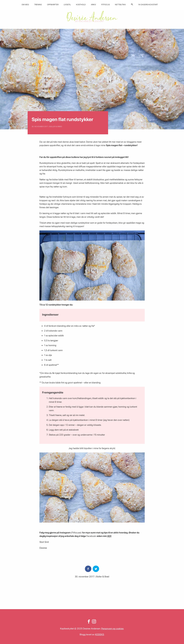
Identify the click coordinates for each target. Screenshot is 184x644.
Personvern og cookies (112, 629)
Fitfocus (105, 5)
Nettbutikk (120, 5)
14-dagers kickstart (148, 5)
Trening (38, 5)
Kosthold (81, 5)
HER (109, 536)
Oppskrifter (53, 5)
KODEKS (100, 634)
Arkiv (93, 5)
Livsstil (67, 5)
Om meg (25, 5)
